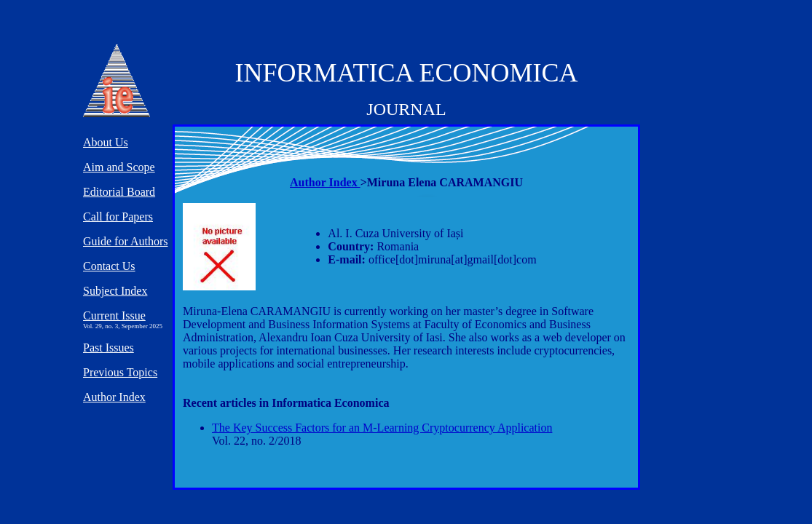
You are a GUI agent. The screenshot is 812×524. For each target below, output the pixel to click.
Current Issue (114, 315)
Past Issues (109, 348)
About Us (106, 142)
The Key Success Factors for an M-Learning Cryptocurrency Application (382, 428)
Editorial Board (119, 192)
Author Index (325, 182)
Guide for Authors (125, 241)
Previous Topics (120, 372)
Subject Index (115, 291)
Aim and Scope (119, 167)
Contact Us (109, 266)
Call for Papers (118, 217)
